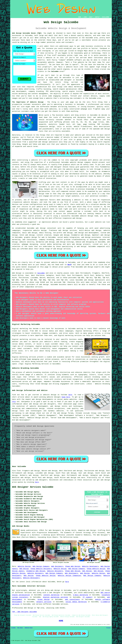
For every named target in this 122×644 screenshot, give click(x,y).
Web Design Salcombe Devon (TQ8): (27, 33)
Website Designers (55, 571)
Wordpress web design (45, 242)
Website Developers (90, 566)
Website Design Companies (69, 576)
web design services (62, 249)
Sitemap (13, 628)
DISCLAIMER (105, 17)
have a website (46, 98)
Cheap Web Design (73, 566)
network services (44, 602)
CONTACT (97, 17)
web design (41, 228)
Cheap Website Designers (41, 569)
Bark (69, 265)
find (19, 471)
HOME (80, 17)
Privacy (109, 628)
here (70, 395)
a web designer (54, 593)
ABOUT (91, 17)
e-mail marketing (80, 595)
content (62, 211)
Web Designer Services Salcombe (33, 487)
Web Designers (57, 566)
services (39, 287)
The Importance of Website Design (28, 102)
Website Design (24, 566)
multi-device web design (90, 230)
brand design (44, 600)
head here (66, 397)
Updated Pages (29, 628)
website (88, 35)
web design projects (81, 244)
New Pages (20, 628)
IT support (88, 597)
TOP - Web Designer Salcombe (24, 612)
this (14, 402)
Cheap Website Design (96, 569)
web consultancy (72, 600)
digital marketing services (55, 597)
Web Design (17, 273)
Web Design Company (41, 566)
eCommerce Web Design (36, 571)
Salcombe (55, 71)
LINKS (85, 17)
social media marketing (76, 602)
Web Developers (71, 573)
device (61, 207)
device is (28, 214)
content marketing (51, 595)
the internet (40, 40)
